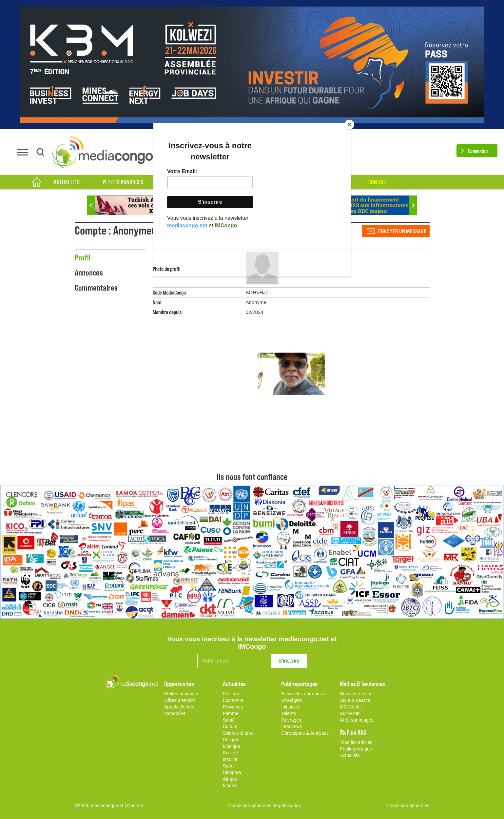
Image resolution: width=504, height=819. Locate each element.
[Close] (349, 125)
